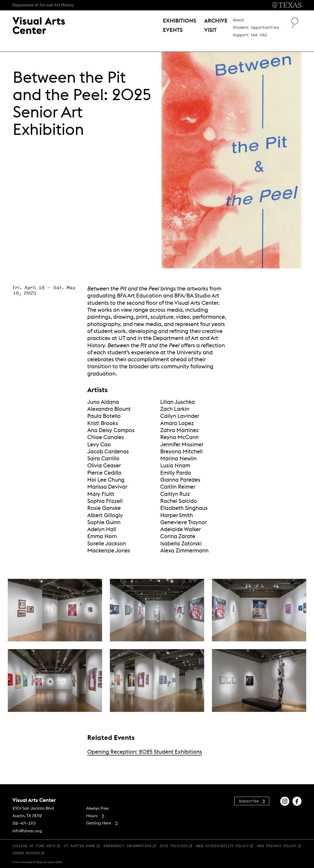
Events (173, 30)
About (239, 20)
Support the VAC (250, 35)
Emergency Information (127, 846)
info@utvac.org (27, 831)
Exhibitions (179, 21)
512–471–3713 (24, 823)
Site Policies (174, 846)
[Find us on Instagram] (285, 801)
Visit (210, 30)
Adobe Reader (26, 853)
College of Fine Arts (34, 846)
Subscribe (249, 801)
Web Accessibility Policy (222, 846)
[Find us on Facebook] (297, 801)
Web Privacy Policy (277, 846)
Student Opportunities (256, 27)
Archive (216, 21)
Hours (92, 816)
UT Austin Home (80, 846)
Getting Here (99, 823)
